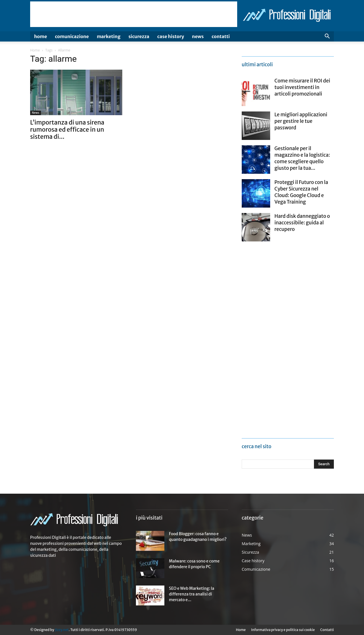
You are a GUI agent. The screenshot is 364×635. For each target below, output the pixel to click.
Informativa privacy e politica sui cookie (283, 630)
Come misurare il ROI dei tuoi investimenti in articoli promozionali (302, 87)
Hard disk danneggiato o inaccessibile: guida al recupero (302, 223)
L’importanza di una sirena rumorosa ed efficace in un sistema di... (67, 130)
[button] (327, 37)
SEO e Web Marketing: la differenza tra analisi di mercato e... (192, 594)
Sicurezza (139, 36)
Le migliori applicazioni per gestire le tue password (301, 121)
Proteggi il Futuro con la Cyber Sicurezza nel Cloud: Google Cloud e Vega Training (301, 192)
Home (41, 36)
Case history (171, 36)
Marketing (108, 36)
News (198, 36)
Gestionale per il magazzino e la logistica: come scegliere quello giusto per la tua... (302, 158)
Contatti (221, 36)
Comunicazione (72, 36)
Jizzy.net (62, 630)
